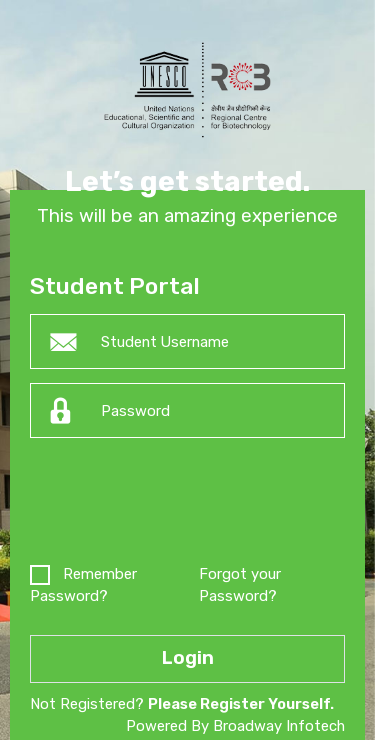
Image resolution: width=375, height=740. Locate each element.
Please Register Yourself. (241, 704)
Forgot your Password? (240, 585)
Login (188, 658)
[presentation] (182, 505)
